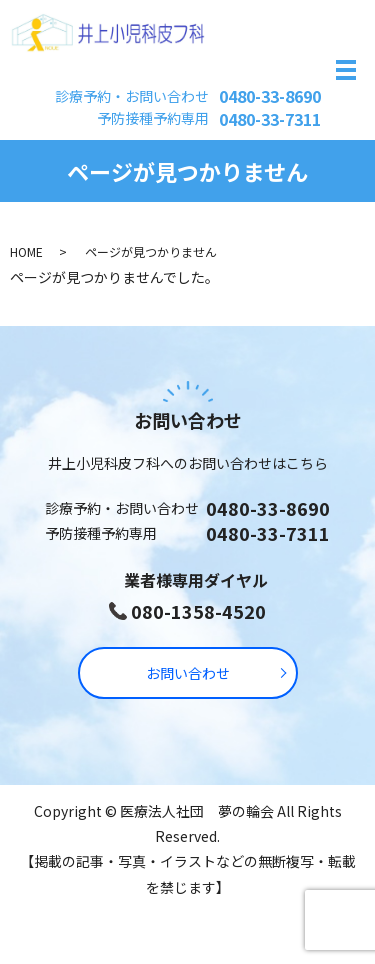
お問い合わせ (188, 673)
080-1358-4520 (198, 611)
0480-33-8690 (270, 96)
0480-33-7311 (270, 119)
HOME (26, 251)
